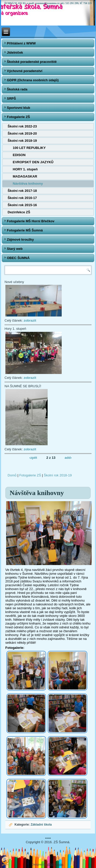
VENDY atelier (55, 865)
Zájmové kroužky (20, 239)
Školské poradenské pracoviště (32, 62)
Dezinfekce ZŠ (19, 212)
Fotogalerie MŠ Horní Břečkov (31, 221)
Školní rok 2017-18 (22, 191)
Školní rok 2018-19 (22, 141)
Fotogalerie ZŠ (18, 117)
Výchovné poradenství (25, 71)
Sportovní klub (19, 108)
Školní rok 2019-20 (22, 133)
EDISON (19, 155)
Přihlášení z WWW (21, 43)
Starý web (15, 249)
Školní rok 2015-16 (22, 205)
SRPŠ (11, 98)
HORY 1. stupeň (25, 169)
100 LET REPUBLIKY (29, 148)
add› (68, 457)
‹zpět (33, 457)
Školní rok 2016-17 (22, 198)
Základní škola (41, 825)
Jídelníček (15, 52)
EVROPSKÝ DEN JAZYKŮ (33, 162)
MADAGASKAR (25, 176)
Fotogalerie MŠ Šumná (25, 230)
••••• (48, 838)
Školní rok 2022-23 (22, 126)
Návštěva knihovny (28, 184)
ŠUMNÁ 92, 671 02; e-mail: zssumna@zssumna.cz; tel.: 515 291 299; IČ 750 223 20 (48, 5)
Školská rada (17, 89)
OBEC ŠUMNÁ (18, 258)
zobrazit (30, 320)
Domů (12, 475)
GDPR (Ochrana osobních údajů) (33, 80)
